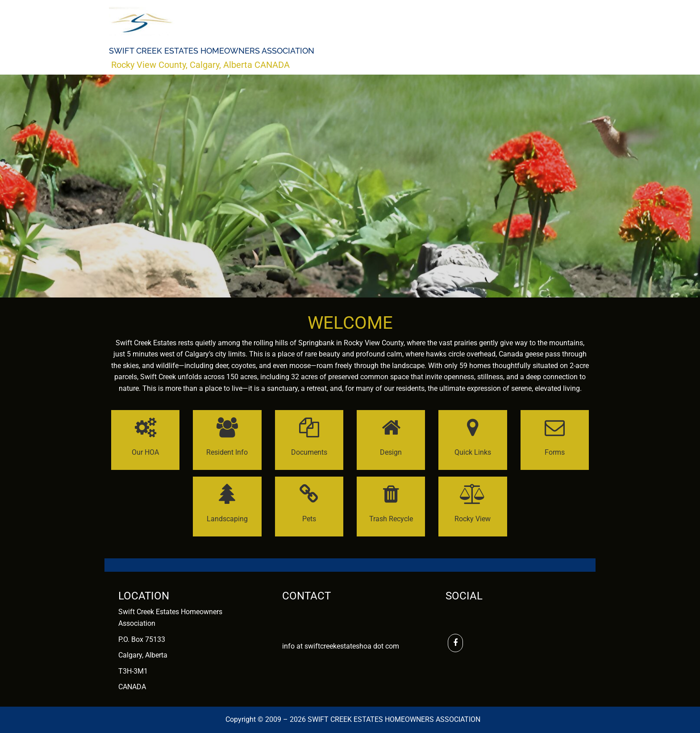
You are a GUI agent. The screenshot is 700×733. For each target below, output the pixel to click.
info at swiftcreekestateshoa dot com (341, 646)
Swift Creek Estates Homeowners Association (212, 51)
